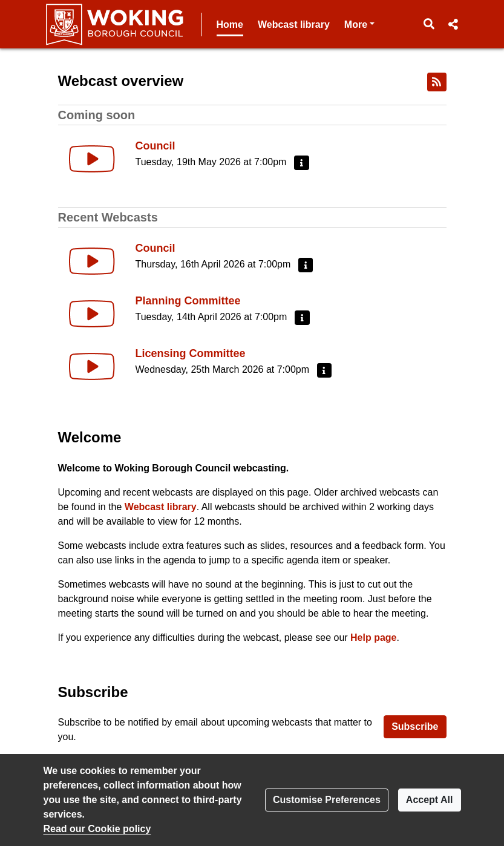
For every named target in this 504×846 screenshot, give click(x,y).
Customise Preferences (327, 800)
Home (230, 25)
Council (155, 146)
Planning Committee (188, 301)
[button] (429, 24)
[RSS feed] (437, 82)
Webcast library (294, 25)
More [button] (359, 23)
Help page (373, 638)
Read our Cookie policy (97, 829)
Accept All (430, 800)
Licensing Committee (191, 353)
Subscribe (415, 726)
